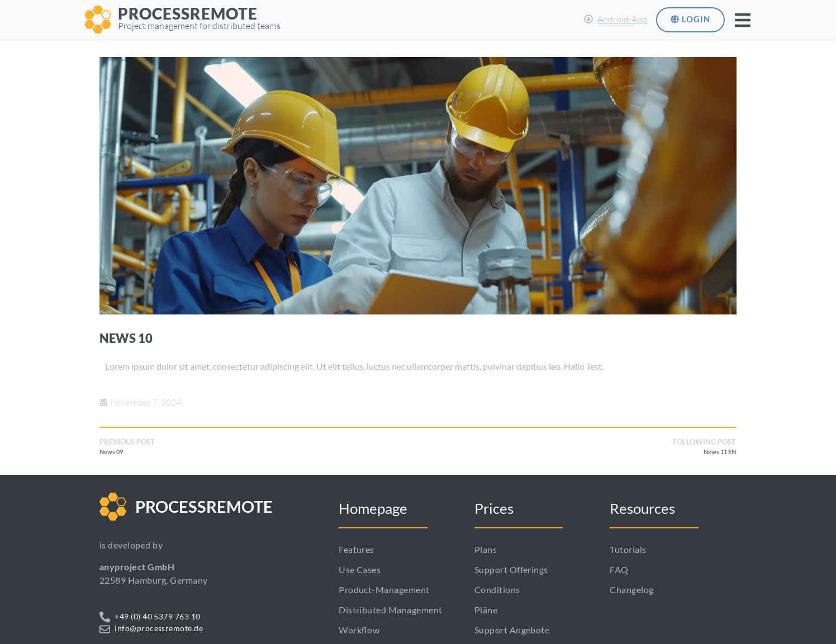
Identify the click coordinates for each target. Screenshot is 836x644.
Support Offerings (511, 569)
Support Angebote (512, 630)
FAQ (619, 569)
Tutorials (628, 549)
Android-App (622, 19)
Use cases (360, 569)
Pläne (486, 610)
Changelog (631, 590)
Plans (486, 549)
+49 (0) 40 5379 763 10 (158, 616)
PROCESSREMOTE (188, 13)
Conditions (497, 590)
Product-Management (384, 590)
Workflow (359, 630)
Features (357, 549)
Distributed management (391, 610)
